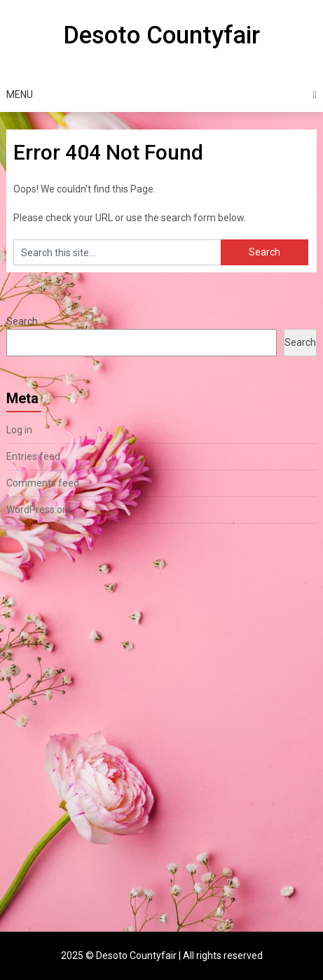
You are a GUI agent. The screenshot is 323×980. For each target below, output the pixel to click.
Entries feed (33, 456)
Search (22, 321)
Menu (20, 94)
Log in (19, 430)
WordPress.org (39, 510)
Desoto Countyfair (161, 35)
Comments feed (43, 483)
